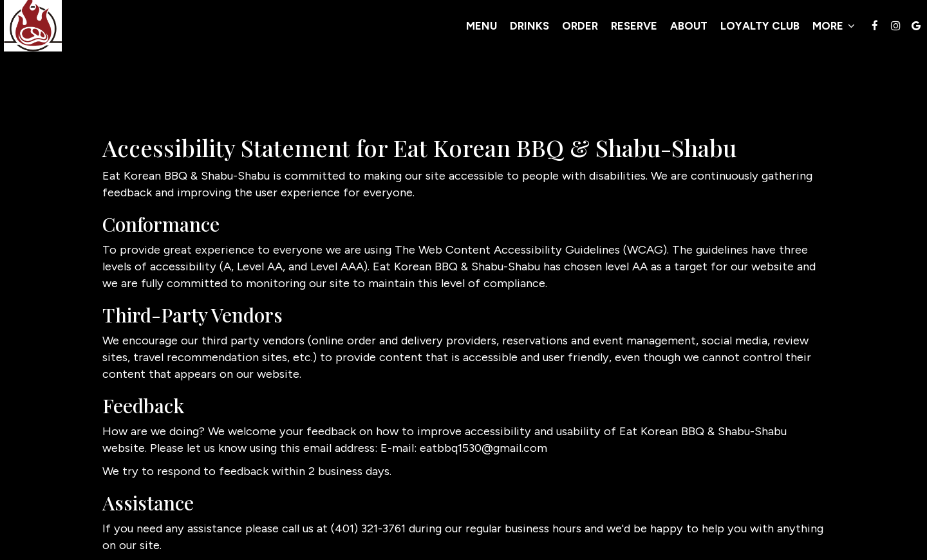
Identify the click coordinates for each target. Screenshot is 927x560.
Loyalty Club (658, 32)
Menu (380, 32)
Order (478, 32)
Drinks (428, 32)
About (587, 32)
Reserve (532, 32)
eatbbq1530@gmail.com (483, 448)
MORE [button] (732, 32)
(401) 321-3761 (368, 528)
